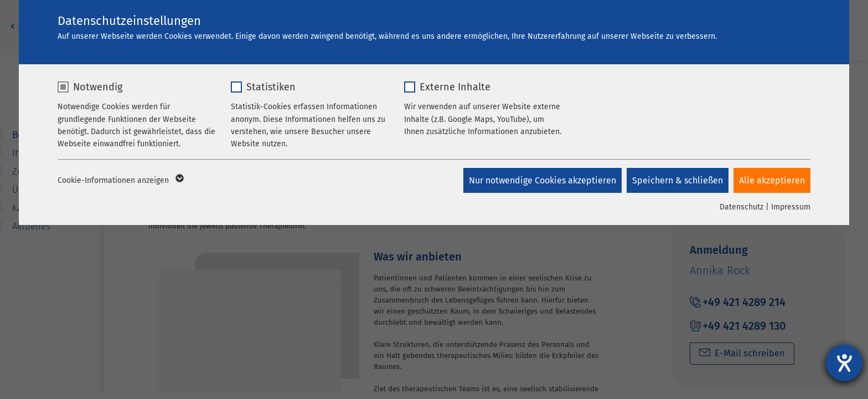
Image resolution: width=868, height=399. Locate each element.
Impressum (791, 207)
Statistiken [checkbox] (271, 87)
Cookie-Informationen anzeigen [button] (120, 181)
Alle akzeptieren (772, 180)
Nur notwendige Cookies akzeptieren (541, 180)
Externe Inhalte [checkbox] (455, 87)
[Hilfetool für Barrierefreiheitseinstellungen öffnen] (844, 363)
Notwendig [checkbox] (98, 87)
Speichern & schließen (677, 180)
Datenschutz (742, 207)
